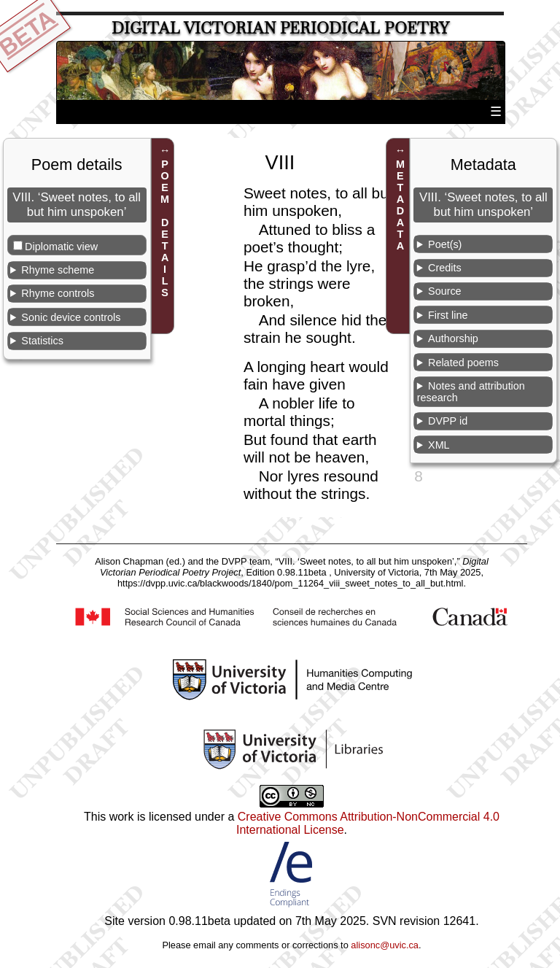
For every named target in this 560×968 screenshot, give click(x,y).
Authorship (453, 338)
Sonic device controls (71, 317)
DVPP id (448, 421)
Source (445, 291)
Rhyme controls (58, 293)
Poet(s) (445, 244)
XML (439, 445)
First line (448, 315)
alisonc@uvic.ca (385, 945)
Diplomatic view (61, 247)
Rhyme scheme (58, 270)
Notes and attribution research (471, 392)
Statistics (42, 341)
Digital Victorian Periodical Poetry (280, 28)
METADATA (400, 205)
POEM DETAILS (165, 228)
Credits (445, 268)
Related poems (463, 363)
